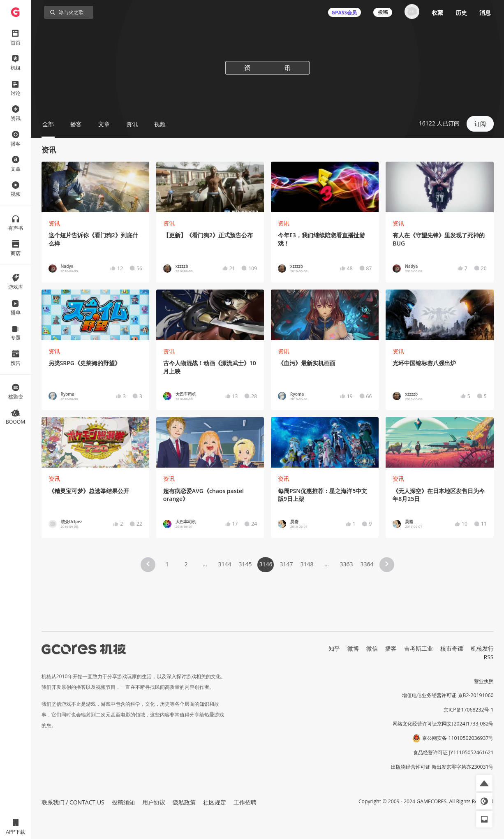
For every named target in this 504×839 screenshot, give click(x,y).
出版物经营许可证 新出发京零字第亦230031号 (442, 767)
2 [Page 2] (186, 564)
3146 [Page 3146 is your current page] (266, 564)
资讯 (54, 223)
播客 (391, 648)
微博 (353, 648)
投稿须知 (123, 802)
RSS (489, 657)
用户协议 (154, 802)
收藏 (437, 13)
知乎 (334, 648)
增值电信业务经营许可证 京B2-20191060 (448, 695)
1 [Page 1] (167, 564)
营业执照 (484, 681)
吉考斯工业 (418, 648)
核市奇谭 (452, 648)
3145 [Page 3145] (245, 564)
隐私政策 (184, 802)
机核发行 (482, 648)
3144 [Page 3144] (224, 564)
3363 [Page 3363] (347, 564)
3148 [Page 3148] (307, 564)
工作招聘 (245, 802)
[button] (148, 565)
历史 (461, 13)
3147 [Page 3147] (286, 564)
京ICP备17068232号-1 (469, 710)
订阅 (480, 124)
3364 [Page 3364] (367, 564)
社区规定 (215, 802)
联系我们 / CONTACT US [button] (73, 802)
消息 (485, 13)
